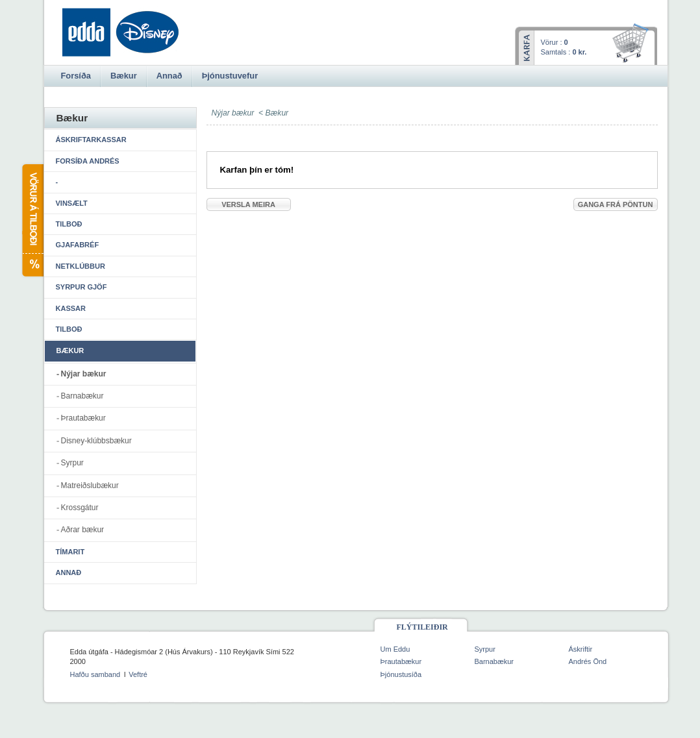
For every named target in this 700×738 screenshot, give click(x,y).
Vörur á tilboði (32, 220)
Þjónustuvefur (230, 76)
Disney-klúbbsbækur (96, 441)
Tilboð (69, 224)
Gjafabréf (78, 245)
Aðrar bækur (83, 530)
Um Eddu (395, 649)
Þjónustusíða (401, 674)
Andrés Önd (588, 661)
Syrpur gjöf (81, 287)
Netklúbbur (81, 266)
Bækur (277, 113)
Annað (69, 572)
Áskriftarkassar (91, 140)
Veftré (138, 674)
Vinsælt (72, 203)
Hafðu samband (95, 674)
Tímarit (70, 552)
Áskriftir (581, 649)
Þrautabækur (83, 418)
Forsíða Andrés (88, 161)
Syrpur (72, 463)
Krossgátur (80, 508)
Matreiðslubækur (90, 486)
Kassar (71, 308)
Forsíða (76, 76)
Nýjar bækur (84, 374)
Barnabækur (82, 396)
